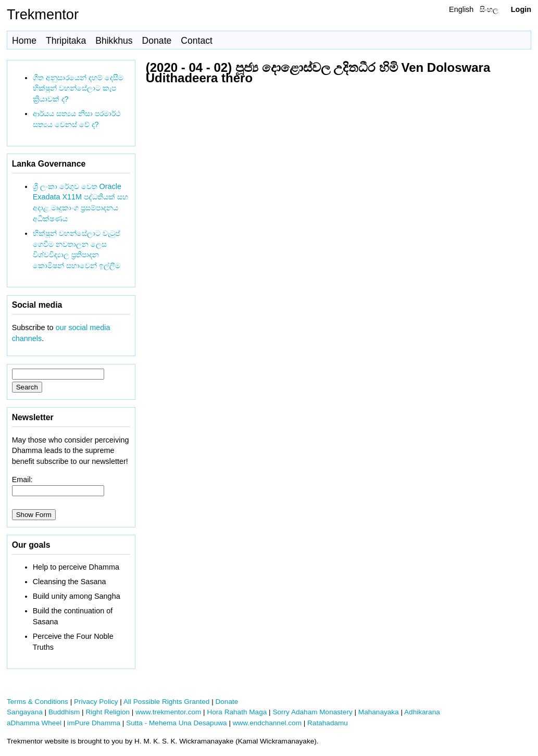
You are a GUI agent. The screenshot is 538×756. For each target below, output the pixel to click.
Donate (157, 41)
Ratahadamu (328, 723)
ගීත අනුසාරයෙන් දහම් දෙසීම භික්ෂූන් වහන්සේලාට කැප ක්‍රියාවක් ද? (78, 89)
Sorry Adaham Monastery (312, 712)
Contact (197, 41)
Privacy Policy (96, 702)
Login (521, 9)
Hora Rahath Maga (237, 712)
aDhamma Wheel (34, 723)
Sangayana (25, 712)
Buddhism (64, 712)
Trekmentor (43, 14)
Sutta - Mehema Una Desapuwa (176, 723)
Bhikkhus (114, 41)
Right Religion (108, 712)
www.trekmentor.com (168, 712)
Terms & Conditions (37, 702)
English (461, 9)
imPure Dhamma (94, 723)
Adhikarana (422, 712)
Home (24, 41)
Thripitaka (66, 41)
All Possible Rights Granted (166, 702)
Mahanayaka (379, 712)
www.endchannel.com (267, 723)
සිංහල (489, 9)
